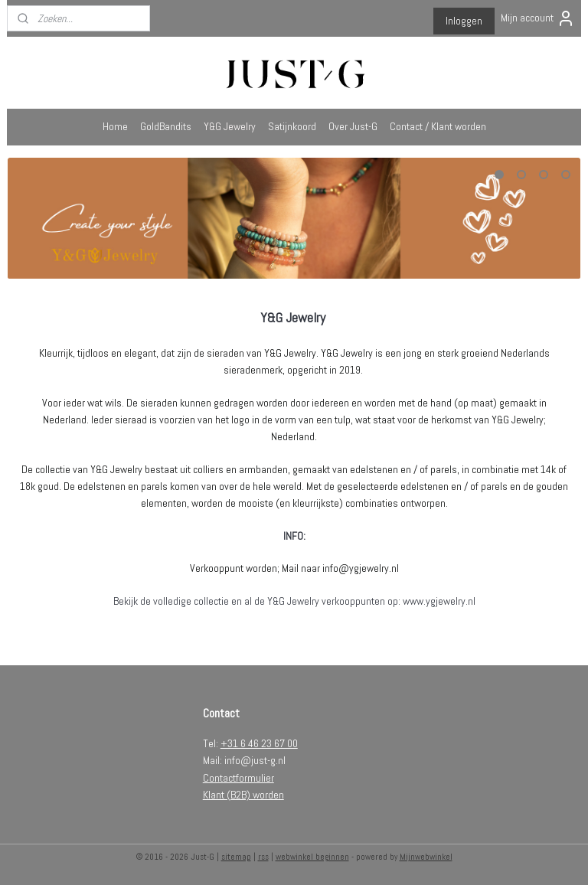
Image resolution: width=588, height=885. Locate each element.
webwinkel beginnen (312, 857)
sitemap (236, 857)
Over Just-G (353, 126)
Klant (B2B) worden (243, 795)
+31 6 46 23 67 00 (259, 743)
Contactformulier (238, 778)
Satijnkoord (292, 126)
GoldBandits (166, 126)
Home (115, 126)
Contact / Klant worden (438, 126)
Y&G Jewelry (230, 126)
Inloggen (464, 21)
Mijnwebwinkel (426, 857)
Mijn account (538, 18)
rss (263, 857)
